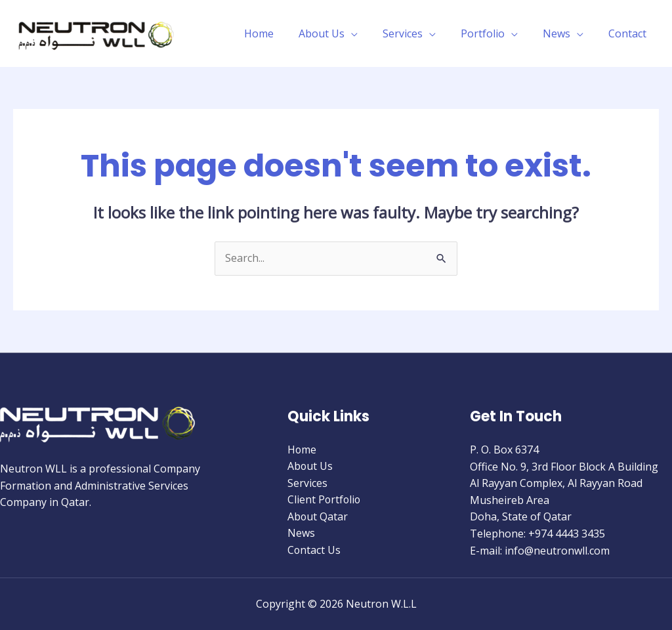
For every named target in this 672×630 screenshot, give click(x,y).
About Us (339, 33)
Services (416, 33)
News (562, 33)
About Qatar (318, 517)
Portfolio (493, 33)
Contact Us (314, 551)
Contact (629, 33)
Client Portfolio (325, 500)
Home (281, 33)
